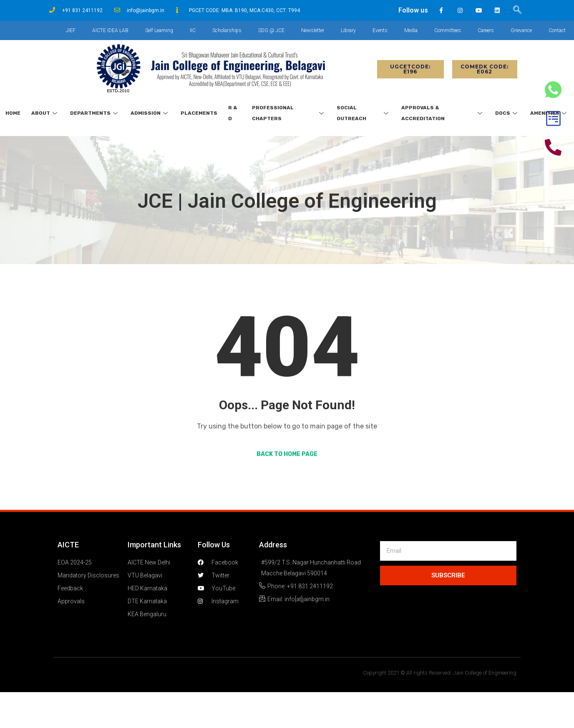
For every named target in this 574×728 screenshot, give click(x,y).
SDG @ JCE (271, 30)
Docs (507, 113)
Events (380, 30)
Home (13, 113)
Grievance (521, 30)
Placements (199, 113)
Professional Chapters (289, 113)
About (45, 113)
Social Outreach (364, 113)
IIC (193, 30)
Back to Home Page (287, 454)
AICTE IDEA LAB (110, 30)
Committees (448, 30)
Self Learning (159, 30)
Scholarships (227, 30)
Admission (150, 113)
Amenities (549, 113)
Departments (95, 113)
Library (348, 30)
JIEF (71, 30)
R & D (233, 113)
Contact (557, 30)
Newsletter (313, 30)
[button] (410, 69)
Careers (486, 30)
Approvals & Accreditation (443, 113)
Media (411, 30)
